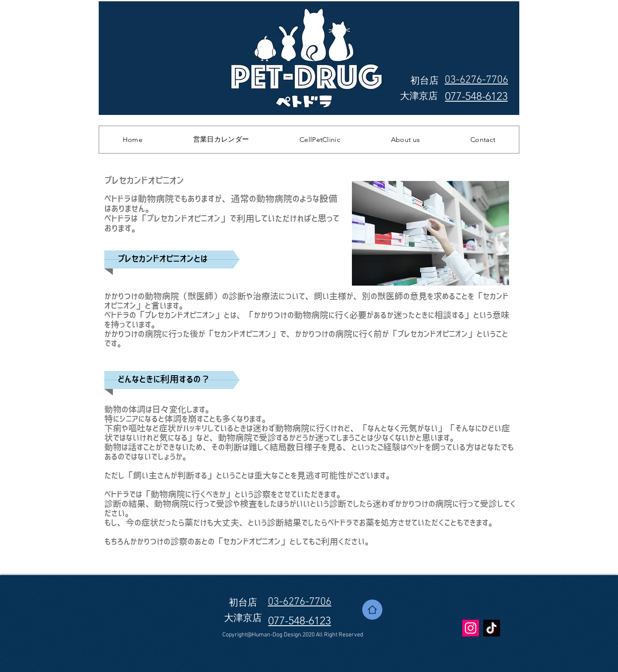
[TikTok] (492, 628)
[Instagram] (471, 628)
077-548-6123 (476, 96)
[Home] (372, 610)
